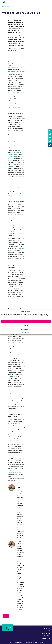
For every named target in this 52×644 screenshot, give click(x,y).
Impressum (29, 332)
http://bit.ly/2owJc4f (19, 473)
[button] (50, 312)
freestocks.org (11, 473)
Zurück (6, 616)
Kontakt (47, 628)
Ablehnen (26, 326)
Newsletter (46, 633)
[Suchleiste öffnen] (47, 2)
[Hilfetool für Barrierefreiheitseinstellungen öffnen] (50, 145)
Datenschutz (24, 332)
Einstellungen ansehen (26, 329)
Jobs (48, 631)
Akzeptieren (26, 322)
